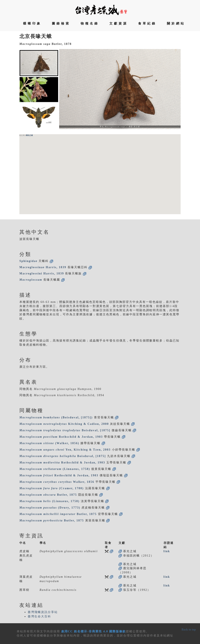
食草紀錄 (147, 23)
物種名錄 (90, 23)
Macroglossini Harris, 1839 (42, 273)
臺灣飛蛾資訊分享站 (43, 612)
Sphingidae (28, 261)
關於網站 (176, 23)
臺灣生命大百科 (39, 616)
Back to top (189, 630)
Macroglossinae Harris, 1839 (43, 267)
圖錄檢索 (61, 23)
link (167, 551)
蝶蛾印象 (32, 23)
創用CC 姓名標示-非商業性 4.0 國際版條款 (94, 631)
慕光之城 (29, 135)
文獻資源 (119, 23)
